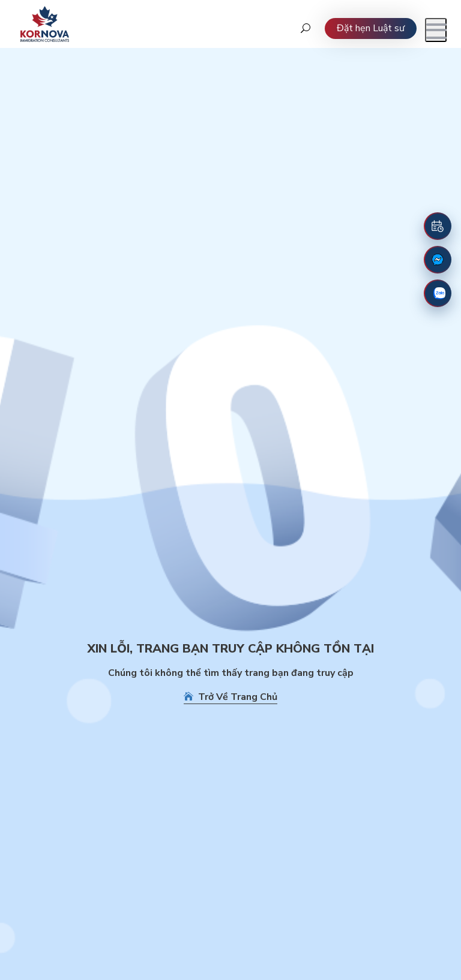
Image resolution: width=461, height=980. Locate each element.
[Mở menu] (436, 30)
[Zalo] (438, 293)
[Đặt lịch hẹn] (438, 226)
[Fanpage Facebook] (438, 260)
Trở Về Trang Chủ (230, 697)
